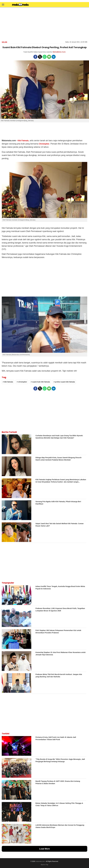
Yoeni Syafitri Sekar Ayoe (33, 52)
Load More (44, 849)
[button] (3, 4)
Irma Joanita (47, 52)
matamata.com (40, 861)
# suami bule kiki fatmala (40, 382)
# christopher (22, 382)
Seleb (4, 42)
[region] (44, 24)
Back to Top (44, 865)
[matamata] (20, 5)
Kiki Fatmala (23, 141)
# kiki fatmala (8, 382)
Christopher (44, 144)
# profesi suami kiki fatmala (64, 382)
